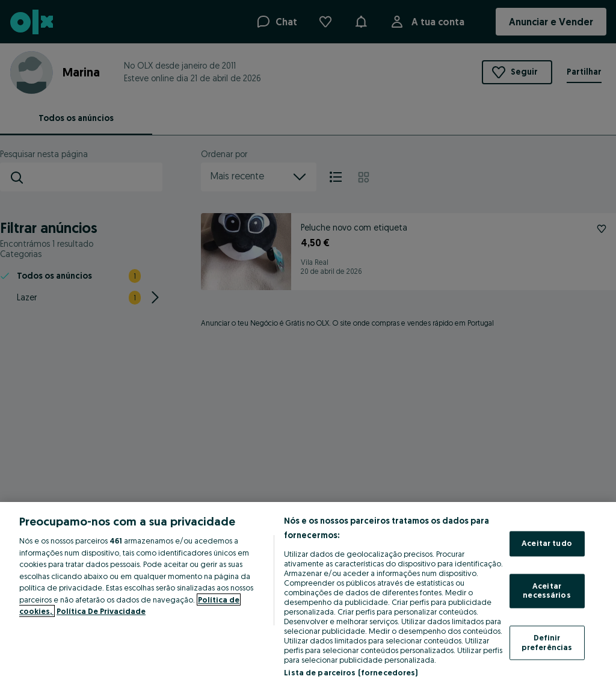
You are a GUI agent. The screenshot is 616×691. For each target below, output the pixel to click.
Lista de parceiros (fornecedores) (351, 672)
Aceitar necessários (547, 590)
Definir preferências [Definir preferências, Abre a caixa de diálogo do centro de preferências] (547, 642)
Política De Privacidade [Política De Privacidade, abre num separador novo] (101, 611)
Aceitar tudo (547, 544)
